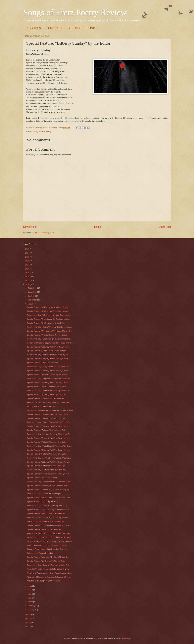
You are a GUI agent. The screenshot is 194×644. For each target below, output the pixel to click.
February (31, 606)
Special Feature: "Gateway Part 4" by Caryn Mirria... (48, 426)
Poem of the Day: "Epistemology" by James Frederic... (49, 339)
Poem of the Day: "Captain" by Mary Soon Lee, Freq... (49, 533)
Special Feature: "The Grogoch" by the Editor (45, 398)
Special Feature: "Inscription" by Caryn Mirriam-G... (48, 557)
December (32, 288)
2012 (28, 627)
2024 (28, 253)
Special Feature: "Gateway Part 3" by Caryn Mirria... (48, 438)
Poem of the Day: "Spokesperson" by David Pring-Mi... (49, 482)
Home (98, 227)
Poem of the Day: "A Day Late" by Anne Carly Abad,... (49, 315)
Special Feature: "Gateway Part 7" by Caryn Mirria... (48, 383)
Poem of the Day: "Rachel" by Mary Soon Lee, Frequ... (49, 327)
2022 (28, 261)
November (32, 292)
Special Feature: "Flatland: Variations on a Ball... (47, 418)
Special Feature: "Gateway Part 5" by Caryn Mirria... (48, 414)
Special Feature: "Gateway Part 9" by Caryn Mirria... (48, 359)
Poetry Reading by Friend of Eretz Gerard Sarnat (47, 545)
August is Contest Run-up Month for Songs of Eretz (48, 569)
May (30, 594)
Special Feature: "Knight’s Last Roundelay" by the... (48, 311)
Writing (48, 132)
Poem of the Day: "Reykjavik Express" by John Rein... (49, 565)
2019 (28, 273)
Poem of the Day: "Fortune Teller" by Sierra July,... (48, 470)
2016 (28, 285)
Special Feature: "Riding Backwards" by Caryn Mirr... (49, 474)
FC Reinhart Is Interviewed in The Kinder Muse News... (50, 537)
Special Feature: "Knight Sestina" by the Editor (46, 323)
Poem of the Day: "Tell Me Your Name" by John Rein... (49, 517)
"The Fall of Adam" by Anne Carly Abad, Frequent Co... (50, 573)
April (30, 598)
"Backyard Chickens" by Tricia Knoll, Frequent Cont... (49, 577)
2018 (28, 277)
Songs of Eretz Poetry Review (75, 12)
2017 (28, 281)
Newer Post (30, 227)
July (29, 586)
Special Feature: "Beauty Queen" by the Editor (46, 513)
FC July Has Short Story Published (41, 406)
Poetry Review (39, 132)
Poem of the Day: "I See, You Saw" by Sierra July (47, 506)
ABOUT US (34, 28)
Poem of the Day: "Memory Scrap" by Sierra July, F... (49, 434)
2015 (28, 615)
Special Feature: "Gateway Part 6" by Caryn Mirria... (48, 395)
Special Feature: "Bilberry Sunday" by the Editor (47, 386)
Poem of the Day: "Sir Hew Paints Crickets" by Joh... (48, 355)
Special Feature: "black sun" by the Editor (44, 529)
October (31, 296)
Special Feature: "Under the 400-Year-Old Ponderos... (49, 525)
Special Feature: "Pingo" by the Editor (42, 363)
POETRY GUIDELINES (82, 28)
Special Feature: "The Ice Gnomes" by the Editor (47, 335)
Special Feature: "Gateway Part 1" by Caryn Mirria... (48, 462)
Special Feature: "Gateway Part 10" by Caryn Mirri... (48, 347)
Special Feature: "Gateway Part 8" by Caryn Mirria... (48, 371)
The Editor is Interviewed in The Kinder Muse (45, 521)
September (32, 300)
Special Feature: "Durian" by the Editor (43, 502)
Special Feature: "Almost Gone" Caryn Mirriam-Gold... (49, 498)
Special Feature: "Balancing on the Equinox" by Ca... (49, 319)
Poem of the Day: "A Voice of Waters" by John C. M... (49, 390)
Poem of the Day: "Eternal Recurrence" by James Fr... (49, 422)
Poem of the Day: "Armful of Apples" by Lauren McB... (49, 402)
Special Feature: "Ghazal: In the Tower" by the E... (48, 351)
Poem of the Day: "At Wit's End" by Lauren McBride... (49, 458)
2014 (28, 619)
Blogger (127, 638)
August (31, 304)
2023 (28, 257)
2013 (28, 623)
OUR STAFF (54, 28)
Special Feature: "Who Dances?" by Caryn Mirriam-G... (50, 331)
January (31, 610)
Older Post (165, 227)
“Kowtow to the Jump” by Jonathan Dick (43, 581)
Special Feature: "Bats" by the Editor (42, 478)
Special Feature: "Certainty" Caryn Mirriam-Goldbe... (48, 486)
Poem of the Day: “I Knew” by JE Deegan (44, 494)
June (30, 590)
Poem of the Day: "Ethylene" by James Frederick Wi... (49, 379)
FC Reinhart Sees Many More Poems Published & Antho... (51, 410)
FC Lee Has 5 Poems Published (40, 553)
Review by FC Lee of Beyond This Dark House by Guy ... (50, 343)
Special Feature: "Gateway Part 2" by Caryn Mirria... (48, 450)
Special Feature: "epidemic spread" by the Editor (47, 375)
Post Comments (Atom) (44, 233)
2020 (28, 269)
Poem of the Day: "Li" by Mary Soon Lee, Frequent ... (49, 367)
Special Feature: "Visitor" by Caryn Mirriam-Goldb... (48, 307)
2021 (28, 265)
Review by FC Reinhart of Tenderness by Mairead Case (50, 541)
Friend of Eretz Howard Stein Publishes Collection (47, 549)
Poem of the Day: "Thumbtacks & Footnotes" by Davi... (50, 446)
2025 (28, 249)
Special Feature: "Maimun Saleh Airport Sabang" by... (49, 490)
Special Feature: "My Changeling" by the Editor (46, 561)
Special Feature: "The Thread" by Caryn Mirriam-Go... (49, 510)
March (30, 602)
